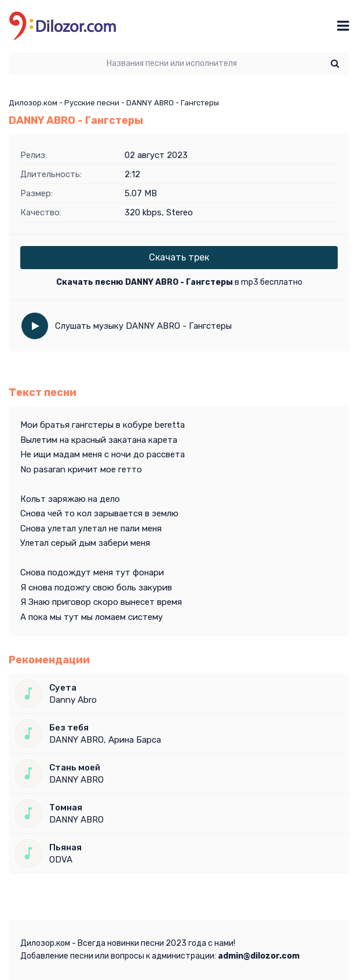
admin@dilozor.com (259, 956)
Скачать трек (179, 257)
